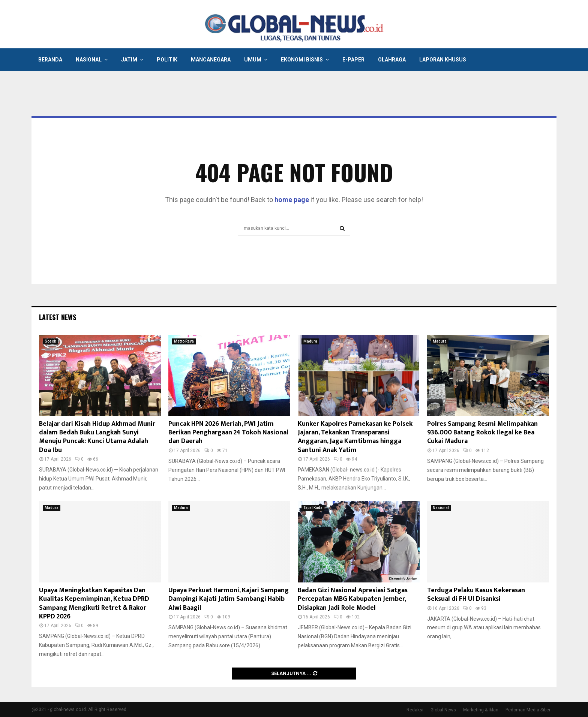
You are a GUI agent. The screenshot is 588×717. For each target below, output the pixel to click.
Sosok (50, 341)
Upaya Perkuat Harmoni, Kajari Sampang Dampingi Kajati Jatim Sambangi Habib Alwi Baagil (229, 599)
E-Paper (353, 60)
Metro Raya (184, 341)
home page (292, 200)
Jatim (129, 60)
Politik (167, 60)
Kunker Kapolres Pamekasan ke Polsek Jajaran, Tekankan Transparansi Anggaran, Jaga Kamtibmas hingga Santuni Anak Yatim (355, 437)
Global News (443, 710)
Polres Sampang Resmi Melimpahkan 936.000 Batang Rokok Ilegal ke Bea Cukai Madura (482, 433)
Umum (253, 60)
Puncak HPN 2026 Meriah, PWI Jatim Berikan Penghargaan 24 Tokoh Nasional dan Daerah (228, 433)
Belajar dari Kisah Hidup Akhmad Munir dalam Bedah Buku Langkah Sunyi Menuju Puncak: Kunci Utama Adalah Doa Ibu (97, 437)
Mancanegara (211, 60)
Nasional (89, 60)
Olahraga (392, 60)
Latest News (58, 317)
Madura (310, 341)
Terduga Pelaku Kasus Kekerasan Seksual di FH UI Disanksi (476, 595)
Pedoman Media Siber (528, 710)
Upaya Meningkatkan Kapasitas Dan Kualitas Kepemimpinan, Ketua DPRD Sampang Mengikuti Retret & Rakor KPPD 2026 (94, 603)
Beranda (50, 60)
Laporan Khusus (443, 60)
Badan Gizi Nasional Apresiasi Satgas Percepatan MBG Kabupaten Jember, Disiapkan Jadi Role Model (353, 599)
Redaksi (415, 710)
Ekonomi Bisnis (302, 60)
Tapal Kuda (313, 508)
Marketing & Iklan (481, 710)
